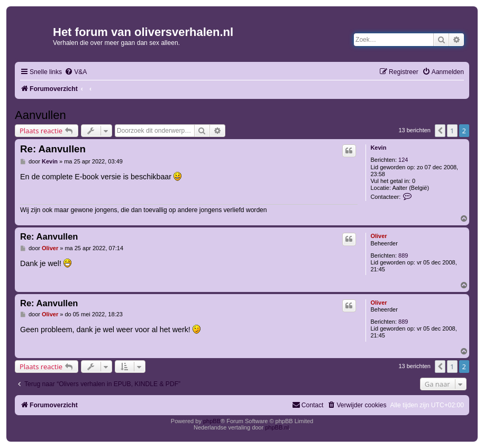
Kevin (378, 148)
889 (403, 255)
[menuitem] (76, 72)
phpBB (212, 421)
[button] (440, 131)
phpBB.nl (277, 427)
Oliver (378, 236)
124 (403, 160)
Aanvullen (40, 115)
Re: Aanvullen (53, 149)
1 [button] (452, 131)
